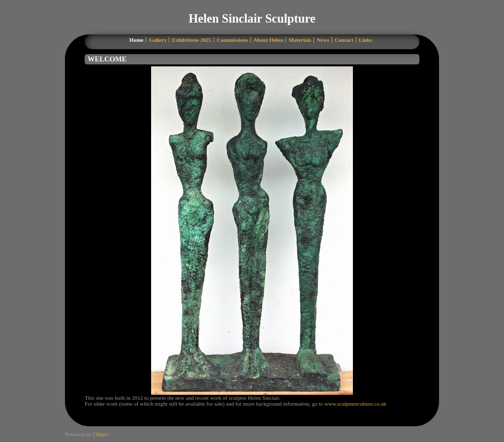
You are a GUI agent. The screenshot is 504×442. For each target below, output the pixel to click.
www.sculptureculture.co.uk (355, 404)
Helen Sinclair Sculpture (252, 18)
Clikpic (101, 434)
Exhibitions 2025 (191, 40)
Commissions (232, 40)
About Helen (268, 40)
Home (137, 40)
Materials (300, 40)
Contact (344, 40)
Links (365, 40)
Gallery (157, 40)
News (323, 40)
